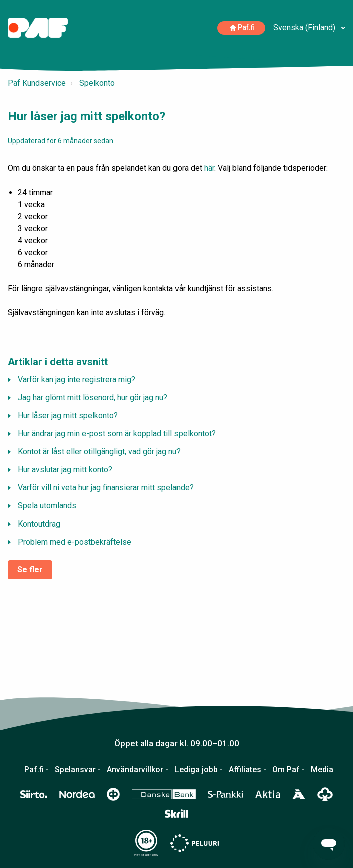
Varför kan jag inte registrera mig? (76, 379)
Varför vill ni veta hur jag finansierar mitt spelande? (106, 488)
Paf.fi (242, 27)
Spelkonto (97, 83)
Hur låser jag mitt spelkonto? (68, 415)
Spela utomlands (47, 506)
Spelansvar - (78, 770)
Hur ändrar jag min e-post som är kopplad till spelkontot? (117, 433)
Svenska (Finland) (305, 27)
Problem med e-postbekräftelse (74, 542)
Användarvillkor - (138, 770)
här (209, 168)
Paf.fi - (36, 770)
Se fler (30, 569)
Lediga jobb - (199, 770)
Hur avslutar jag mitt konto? (65, 470)
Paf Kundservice (37, 83)
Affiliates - (247, 770)
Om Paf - (289, 770)
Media (322, 770)
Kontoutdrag (39, 524)
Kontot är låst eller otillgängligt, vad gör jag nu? (99, 452)
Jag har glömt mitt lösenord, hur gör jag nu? (93, 397)
